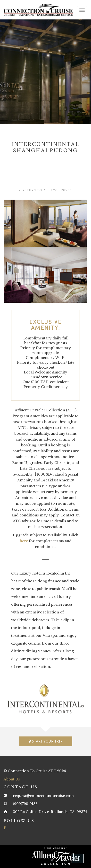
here (24, 541)
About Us (12, 779)
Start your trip (46, 741)
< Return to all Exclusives (46, 190)
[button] (78, 858)
